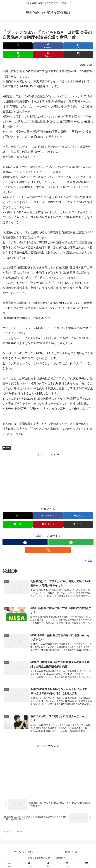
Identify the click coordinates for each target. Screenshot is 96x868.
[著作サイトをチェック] (25, 542)
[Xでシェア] (18, 46)
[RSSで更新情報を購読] (48, 550)
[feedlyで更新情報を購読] (71, 542)
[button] (78, 54)
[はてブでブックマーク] (78, 46)
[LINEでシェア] (18, 54)
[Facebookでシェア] (48, 46)
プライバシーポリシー (25, 853)
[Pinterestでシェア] (48, 54)
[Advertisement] (48, 479)
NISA (7, 448)
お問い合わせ (71, 853)
